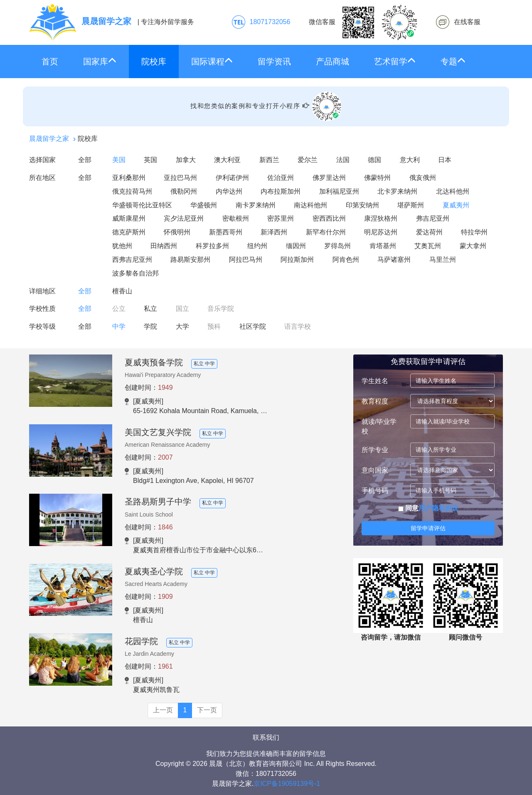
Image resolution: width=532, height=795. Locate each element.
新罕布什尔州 (326, 232)
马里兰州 (443, 260)
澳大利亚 (227, 160)
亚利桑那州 (129, 178)
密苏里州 (281, 218)
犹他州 (122, 246)
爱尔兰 (308, 160)
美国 (119, 160)
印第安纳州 (362, 205)
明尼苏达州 (381, 232)
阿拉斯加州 (297, 260)
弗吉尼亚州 (433, 218)
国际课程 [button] (212, 61)
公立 (119, 309)
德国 (374, 160)
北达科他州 (453, 191)
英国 (150, 160)
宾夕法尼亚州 (184, 218)
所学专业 (375, 450)
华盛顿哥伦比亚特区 (142, 205)
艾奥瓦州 (428, 246)
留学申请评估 (428, 528)
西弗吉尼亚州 (132, 260)
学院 (150, 326)
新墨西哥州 (226, 232)
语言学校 (298, 326)
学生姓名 (375, 381)
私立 (150, 309)
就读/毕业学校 (379, 426)
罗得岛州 (337, 246)
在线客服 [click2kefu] (467, 22)
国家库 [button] (100, 61)
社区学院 (253, 326)
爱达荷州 (429, 232)
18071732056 (270, 22)
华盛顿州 (204, 205)
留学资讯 (274, 62)
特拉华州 (474, 232)
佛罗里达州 (329, 178)
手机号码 (375, 491)
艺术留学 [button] (395, 61)
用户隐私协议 (438, 508)
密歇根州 (236, 218)
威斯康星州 (129, 218)
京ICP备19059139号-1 (287, 784)
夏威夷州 (456, 205)
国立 (182, 309)
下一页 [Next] (207, 710)
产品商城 (332, 62)
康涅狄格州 (381, 218)
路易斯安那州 (190, 260)
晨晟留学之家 (49, 139)
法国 (343, 160)
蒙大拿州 (473, 246)
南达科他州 (310, 205)
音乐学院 (221, 309)
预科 (214, 326)
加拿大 (186, 160)
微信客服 (363, 22)
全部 (85, 160)
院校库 (154, 62)
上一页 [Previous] (163, 710)
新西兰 (269, 160)
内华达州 (229, 191)
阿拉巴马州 (246, 260)
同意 (428, 508)
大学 (182, 326)
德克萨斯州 (129, 232)
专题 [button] (453, 61)
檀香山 (122, 291)
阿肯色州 (346, 260)
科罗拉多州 (212, 246)
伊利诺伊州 (232, 178)
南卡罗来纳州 (256, 205)
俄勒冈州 (184, 191)
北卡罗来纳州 (397, 191)
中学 (119, 326)
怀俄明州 (177, 232)
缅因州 (296, 246)
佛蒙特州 (377, 178)
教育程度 (375, 401)
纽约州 (257, 246)
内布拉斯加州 (281, 191)
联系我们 (266, 737)
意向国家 (375, 470)
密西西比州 (329, 218)
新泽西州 (274, 232)
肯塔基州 (383, 246)
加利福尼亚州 (339, 191)
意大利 (410, 160)
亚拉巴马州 (180, 178)
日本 (445, 160)
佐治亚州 (281, 178)
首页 (50, 62)
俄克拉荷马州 (132, 191)
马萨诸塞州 (394, 260)
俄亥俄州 (423, 178)
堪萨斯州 (411, 205)
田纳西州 (164, 246)
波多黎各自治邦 (135, 273)
